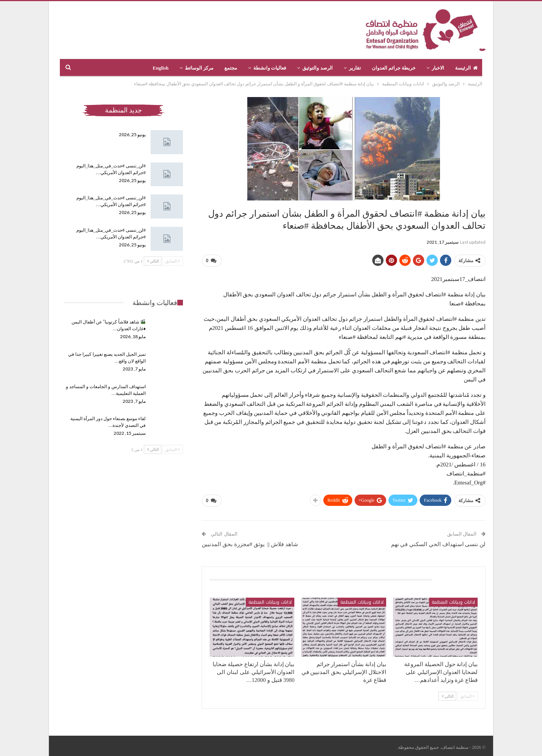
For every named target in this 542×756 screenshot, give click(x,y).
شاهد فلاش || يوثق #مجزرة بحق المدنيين (250, 541)
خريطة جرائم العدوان (394, 68)
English (161, 68)
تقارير (355, 68)
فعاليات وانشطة (270, 68)
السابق (467, 693)
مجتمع (231, 68)
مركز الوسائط (199, 68)
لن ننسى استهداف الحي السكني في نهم (438, 541)
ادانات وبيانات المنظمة (453, 599)
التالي (448, 693)
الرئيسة (466, 68)
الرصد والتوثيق (317, 68)
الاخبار (438, 68)
